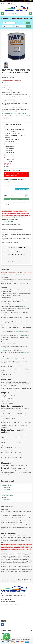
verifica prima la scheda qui (23, 97)
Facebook (3, 624)
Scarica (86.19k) (7, 490)
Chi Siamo (4, 4)
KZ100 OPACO (22, 306)
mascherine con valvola (7, 369)
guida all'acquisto (26, 353)
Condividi (7, 205)
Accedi (29, 4)
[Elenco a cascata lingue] (11, 4)
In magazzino (5, 78)
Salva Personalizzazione (22, 189)
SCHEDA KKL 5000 (7, 485)
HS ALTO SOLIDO (22, 113)
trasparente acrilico (24, 335)
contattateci (12, 355)
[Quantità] (19, 196)
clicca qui (16, 313)
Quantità (5, 196)
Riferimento (5, 76)
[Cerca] (17, 14)
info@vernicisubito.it (11, 359)
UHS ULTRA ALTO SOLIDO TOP (9, 113)
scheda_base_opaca (8, 495)
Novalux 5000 (4, 350)
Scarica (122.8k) (7, 500)
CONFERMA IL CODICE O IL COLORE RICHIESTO (14, 179)
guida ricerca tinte (5, 355)
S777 (21, 350)
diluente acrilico (19, 331)
